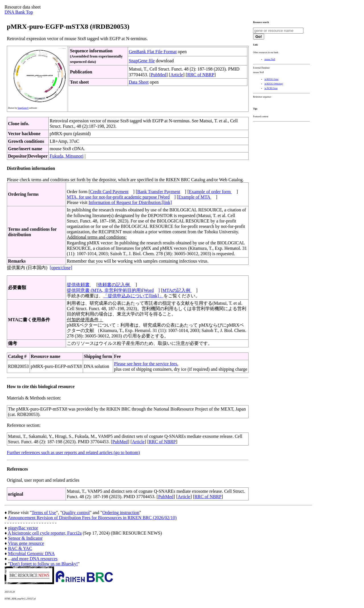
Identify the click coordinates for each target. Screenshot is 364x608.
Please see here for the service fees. (146, 364)
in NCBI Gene (271, 88)
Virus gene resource (26, 543)
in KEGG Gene (271, 79)
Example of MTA (195, 197)
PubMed (158, 75)
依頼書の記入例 (114, 285)
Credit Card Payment (109, 192)
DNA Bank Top (19, 12)
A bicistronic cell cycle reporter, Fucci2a (45, 533)
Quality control (76, 513)
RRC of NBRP (201, 75)
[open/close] (61, 268)
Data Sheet (139, 82)
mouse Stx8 (270, 59)
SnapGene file (142, 61)
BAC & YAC (20, 548)
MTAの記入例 (177, 290)
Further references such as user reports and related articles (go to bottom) (73, 453)
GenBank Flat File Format (153, 52)
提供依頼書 (79, 285)
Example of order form (210, 192)
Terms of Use (44, 513)
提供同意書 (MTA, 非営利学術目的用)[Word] (113, 290)
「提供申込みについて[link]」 (133, 296)
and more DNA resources (34, 559)
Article (177, 75)
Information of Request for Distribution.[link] (130, 202)
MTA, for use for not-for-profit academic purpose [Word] (121, 197)
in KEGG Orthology (274, 84)
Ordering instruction (121, 513)
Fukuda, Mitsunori (66, 156)
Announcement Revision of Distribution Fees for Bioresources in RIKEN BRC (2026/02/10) (92, 518)
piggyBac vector (23, 528)
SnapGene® (23, 108)
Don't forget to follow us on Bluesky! (44, 564)
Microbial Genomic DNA (31, 554)
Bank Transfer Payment (159, 192)
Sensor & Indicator (25, 538)
